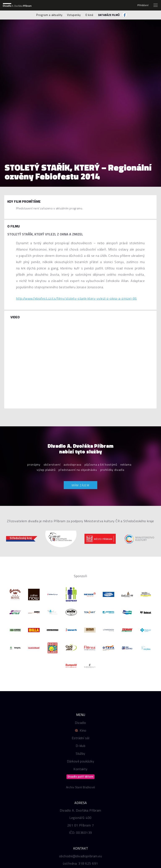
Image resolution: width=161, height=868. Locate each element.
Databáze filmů (109, 15)
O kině (89, 15)
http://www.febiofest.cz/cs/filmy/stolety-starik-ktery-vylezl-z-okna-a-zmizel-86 (77, 298)
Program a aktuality (49, 15)
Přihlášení (143, 5)
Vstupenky (74, 15)
